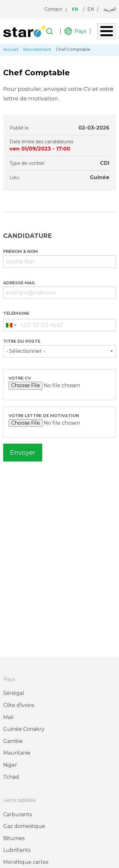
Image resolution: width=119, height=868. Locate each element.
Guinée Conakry (24, 729)
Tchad (11, 777)
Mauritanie (17, 753)
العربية (110, 9)
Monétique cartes (26, 862)
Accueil (11, 49)
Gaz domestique (24, 826)
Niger (10, 765)
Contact (53, 9)
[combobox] (11, 325)
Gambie (13, 741)
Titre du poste (22, 341)
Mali (8, 717)
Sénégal (14, 693)
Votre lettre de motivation (44, 415)
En (91, 9)
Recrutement (37, 49)
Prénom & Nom (20, 251)
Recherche (50, 31)
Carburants (17, 814)
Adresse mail (19, 283)
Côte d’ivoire (19, 705)
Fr (75, 9)
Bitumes (14, 838)
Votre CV (20, 378)
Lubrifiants (17, 850)
